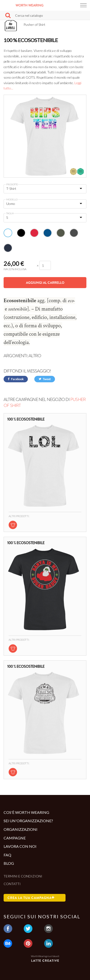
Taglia (10, 213)
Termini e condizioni (23, 876)
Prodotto (12, 184)
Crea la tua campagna (31, 898)
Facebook (16, 379)
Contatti (12, 884)
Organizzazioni (21, 829)
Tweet (45, 379)
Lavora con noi (20, 846)
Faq (7, 855)
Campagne (15, 838)
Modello (12, 199)
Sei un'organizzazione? (28, 821)
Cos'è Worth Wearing (26, 812)
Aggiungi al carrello (45, 283)
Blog (9, 863)
